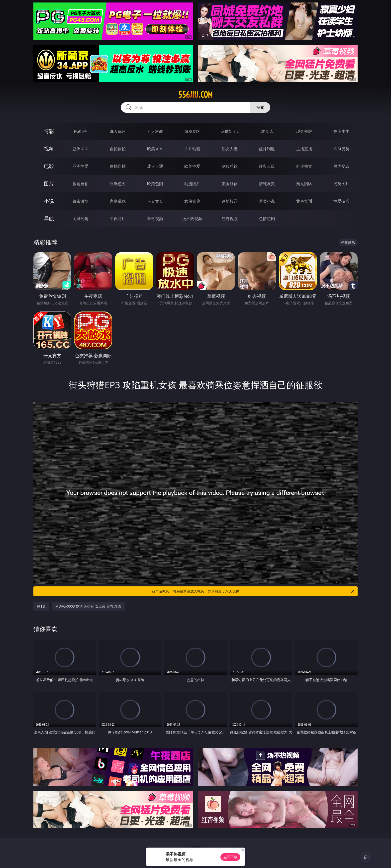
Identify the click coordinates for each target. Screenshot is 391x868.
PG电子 (80, 131)
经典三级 (267, 166)
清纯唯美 (267, 184)
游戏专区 (192, 131)
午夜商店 (118, 219)
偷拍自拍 (118, 166)
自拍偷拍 (118, 149)
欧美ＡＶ (155, 149)
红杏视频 (230, 219)
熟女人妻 (230, 149)
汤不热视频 (192, 219)
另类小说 (267, 201)
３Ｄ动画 (192, 149)
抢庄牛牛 (341, 131)
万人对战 (155, 131)
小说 (49, 201)
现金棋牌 (304, 131)
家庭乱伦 (118, 201)
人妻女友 (155, 201)
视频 (49, 149)
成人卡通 (155, 166)
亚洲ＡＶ (81, 149)
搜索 (260, 107)
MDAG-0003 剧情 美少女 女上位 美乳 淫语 (88, 606)
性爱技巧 (341, 201)
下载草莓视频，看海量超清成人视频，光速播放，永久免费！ (252, 591)
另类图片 (341, 184)
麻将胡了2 (230, 131)
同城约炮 (81, 219)
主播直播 (304, 149)
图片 (49, 184)
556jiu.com (195, 95)
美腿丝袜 (230, 184)
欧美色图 (155, 184)
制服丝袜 (230, 166)
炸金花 (267, 131)
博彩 (49, 131)
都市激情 (81, 201)
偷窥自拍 (81, 184)
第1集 (41, 606)
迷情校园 (230, 201)
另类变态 (341, 166)
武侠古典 (192, 201)
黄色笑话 (304, 201)
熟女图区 (304, 184)
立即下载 (230, 857)
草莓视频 (155, 219)
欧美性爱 (192, 166)
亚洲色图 (118, 184)
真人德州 (118, 131)
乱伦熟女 (304, 166)
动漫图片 (192, 184)
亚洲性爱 (81, 166)
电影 (49, 166)
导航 (49, 218)
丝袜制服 (267, 149)
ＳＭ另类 (341, 149)
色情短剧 (267, 219)
